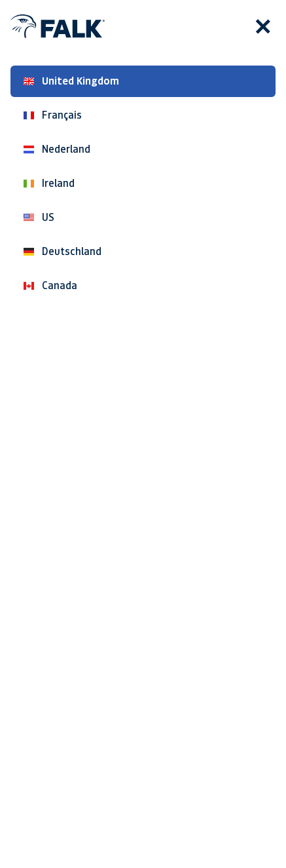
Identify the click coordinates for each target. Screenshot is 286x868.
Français (53, 115)
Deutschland (63, 251)
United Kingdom (71, 81)
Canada (50, 286)
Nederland (57, 149)
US (39, 217)
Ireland (49, 183)
